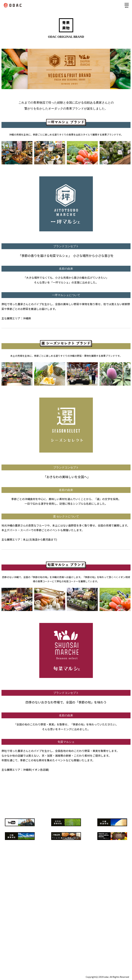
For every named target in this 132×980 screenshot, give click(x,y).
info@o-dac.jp (20, 951)
